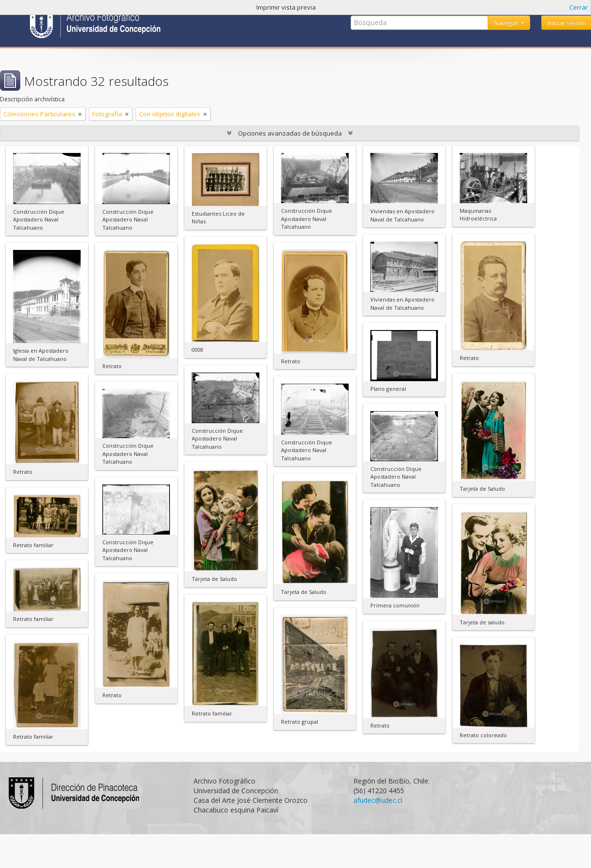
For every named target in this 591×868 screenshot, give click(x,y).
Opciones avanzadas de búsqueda (290, 133)
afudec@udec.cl (378, 800)
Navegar (507, 23)
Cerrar (579, 7)
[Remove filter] (80, 114)
